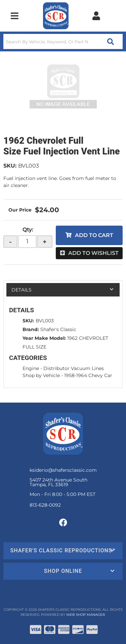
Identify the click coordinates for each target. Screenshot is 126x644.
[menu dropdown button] (14, 16)
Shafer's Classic (58, 329)
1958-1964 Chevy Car (88, 375)
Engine (31, 368)
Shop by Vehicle (41, 375)
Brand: (31, 329)
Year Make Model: (44, 338)
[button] (63, 41)
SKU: (10, 166)
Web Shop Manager (86, 615)
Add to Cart (94, 235)
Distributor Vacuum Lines (74, 368)
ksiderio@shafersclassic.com (63, 470)
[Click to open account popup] (96, 16)
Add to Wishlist (93, 253)
